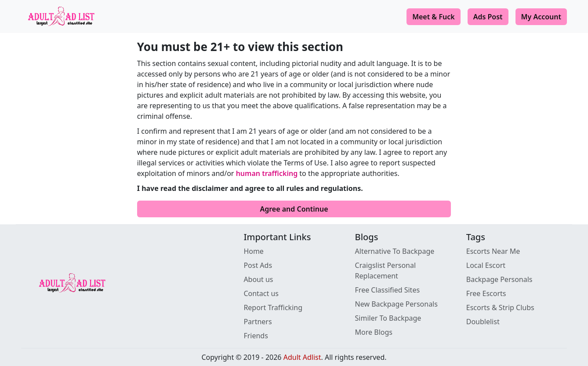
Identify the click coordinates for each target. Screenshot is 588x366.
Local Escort (486, 265)
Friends (256, 336)
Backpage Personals (499, 279)
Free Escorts (486, 293)
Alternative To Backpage (395, 251)
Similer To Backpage (388, 318)
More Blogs (374, 332)
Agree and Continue (294, 209)
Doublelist (483, 322)
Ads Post (488, 17)
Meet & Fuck (434, 17)
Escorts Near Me (493, 251)
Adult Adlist (302, 357)
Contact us (261, 293)
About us (258, 279)
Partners (258, 322)
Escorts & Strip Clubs (500, 307)
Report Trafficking (273, 307)
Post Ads (258, 265)
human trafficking (267, 173)
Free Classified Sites (388, 290)
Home (254, 251)
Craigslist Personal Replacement (386, 271)
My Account (541, 17)
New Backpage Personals (396, 304)
